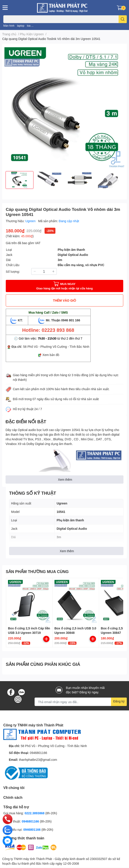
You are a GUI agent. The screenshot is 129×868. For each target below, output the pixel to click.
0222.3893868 (35, 813)
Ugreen (31, 221)
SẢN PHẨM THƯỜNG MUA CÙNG (37, 571)
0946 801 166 (71, 320)
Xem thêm (65, 479)
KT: (17, 320)
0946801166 (39, 753)
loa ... (30, 26)
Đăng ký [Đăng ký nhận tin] (119, 701)
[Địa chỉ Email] (81, 702)
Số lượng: (13, 272)
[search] (123, 19)
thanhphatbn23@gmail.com (38, 760)
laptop (21, 26)
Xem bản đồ (51, 355)
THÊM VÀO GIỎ (64, 300)
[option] (20, 180)
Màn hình (9, 26)
